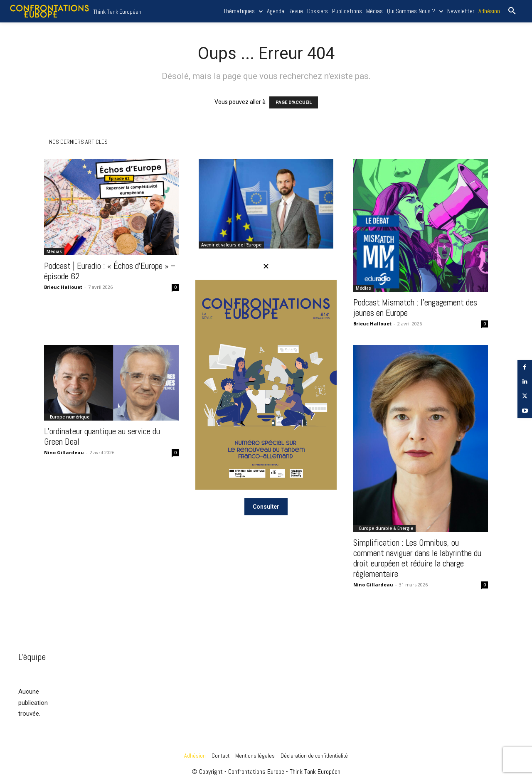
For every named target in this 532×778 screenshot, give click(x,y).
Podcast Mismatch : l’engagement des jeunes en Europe (415, 308)
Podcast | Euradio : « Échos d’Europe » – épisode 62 (110, 271)
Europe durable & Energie (386, 528)
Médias (54, 251)
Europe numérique (70, 417)
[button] (512, 11)
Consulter (266, 506)
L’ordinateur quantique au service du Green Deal (102, 436)
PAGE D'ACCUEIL (294, 102)
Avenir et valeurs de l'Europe (231, 245)
